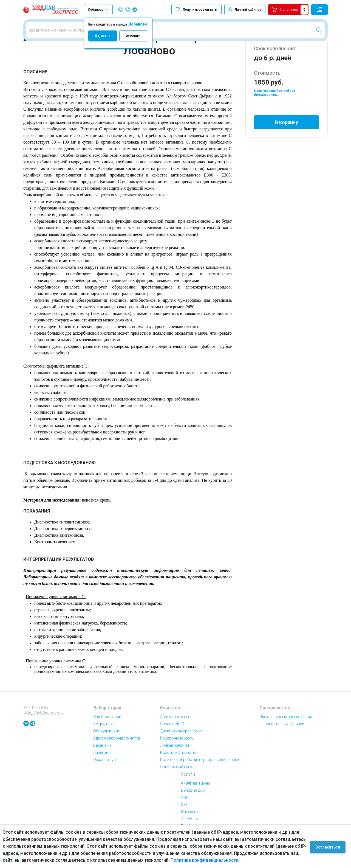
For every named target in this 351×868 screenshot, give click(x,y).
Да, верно (103, 36)
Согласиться (330, 846)
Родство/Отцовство (179, 776)
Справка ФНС (172, 747)
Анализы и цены (175, 740)
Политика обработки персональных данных (200, 783)
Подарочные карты (177, 761)
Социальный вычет (178, 790)
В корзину (287, 144)
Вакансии (102, 769)
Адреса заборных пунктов (117, 761)
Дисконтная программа (182, 754)
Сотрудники (104, 747)
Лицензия (102, 776)
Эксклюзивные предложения (286, 740)
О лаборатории (107, 740)
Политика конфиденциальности (204, 860)
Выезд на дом (193, 814)
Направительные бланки (282, 747)
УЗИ (185, 821)
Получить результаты (196, 10)
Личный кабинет (248, 10)
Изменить (134, 36)
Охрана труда (105, 783)
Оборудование (107, 754)
